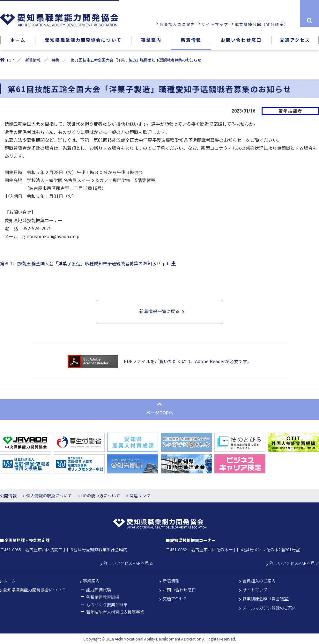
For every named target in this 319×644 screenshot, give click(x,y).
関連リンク (140, 496)
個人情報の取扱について (49, 496)
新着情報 (33, 60)
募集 (56, 60)
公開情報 (8, 496)
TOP (10, 60)
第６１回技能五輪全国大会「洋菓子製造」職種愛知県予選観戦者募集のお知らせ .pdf (87, 264)
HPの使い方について (101, 496)
